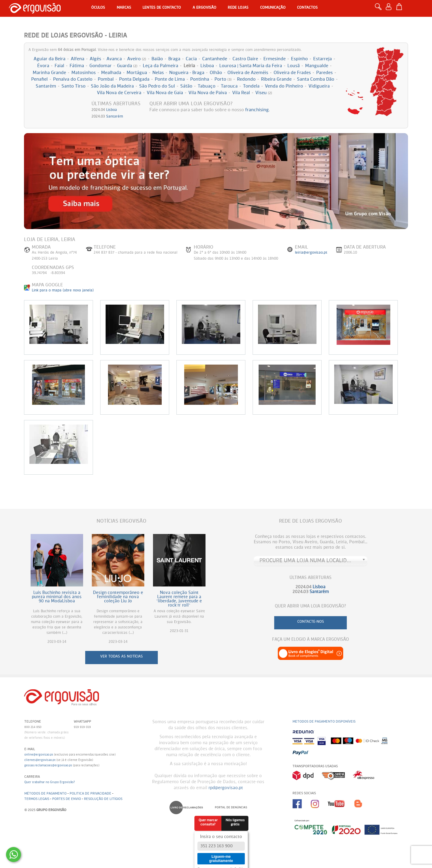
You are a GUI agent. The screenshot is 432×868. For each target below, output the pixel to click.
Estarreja (322, 59)
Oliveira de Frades (292, 73)
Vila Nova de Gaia (165, 93)
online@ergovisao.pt (39, 755)
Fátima (77, 66)
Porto (223, 79)
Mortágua (137, 73)
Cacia (191, 59)
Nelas (158, 73)
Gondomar (100, 66)
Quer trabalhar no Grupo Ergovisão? (50, 782)
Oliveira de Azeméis (248, 73)
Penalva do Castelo (73, 79)
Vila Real (241, 93)
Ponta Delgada (134, 79)
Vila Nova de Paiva (208, 93)
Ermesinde (274, 59)
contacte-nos (311, 622)
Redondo (246, 79)
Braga (174, 59)
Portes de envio (67, 799)
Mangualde (317, 66)
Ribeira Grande (276, 79)
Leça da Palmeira (160, 66)
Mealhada (111, 73)
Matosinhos (84, 73)
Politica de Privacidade (90, 793)
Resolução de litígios (103, 799)
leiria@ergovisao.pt (311, 253)
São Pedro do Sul (157, 86)
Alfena (78, 59)
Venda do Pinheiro (284, 86)
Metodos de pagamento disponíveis (324, 722)
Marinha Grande (49, 73)
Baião (157, 59)
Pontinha (200, 79)
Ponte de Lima (170, 79)
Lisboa (207, 66)
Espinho (299, 59)
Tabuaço (207, 86)
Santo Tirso (73, 86)
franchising (257, 110)
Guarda (127, 66)
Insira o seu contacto (221, 837)
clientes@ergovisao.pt (40, 760)
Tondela (251, 86)
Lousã (294, 66)
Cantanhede (215, 59)
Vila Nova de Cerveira (119, 93)
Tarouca (229, 86)
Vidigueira (319, 86)
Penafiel (39, 79)
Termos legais (37, 799)
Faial (59, 66)
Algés (95, 59)
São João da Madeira (112, 86)
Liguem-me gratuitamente (221, 859)
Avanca (114, 59)
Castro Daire (245, 59)
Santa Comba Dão (316, 79)
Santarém (46, 86)
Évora (43, 66)
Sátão (186, 86)
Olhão (216, 73)
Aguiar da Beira (49, 59)
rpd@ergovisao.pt (226, 788)
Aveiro (137, 59)
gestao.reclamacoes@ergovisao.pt (48, 765)
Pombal (106, 79)
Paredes (324, 73)
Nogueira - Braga (187, 73)
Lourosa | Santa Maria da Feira (251, 66)
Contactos (307, 8)
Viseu (264, 93)
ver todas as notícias (121, 657)
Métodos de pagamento (45, 793)
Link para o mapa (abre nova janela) (63, 291)
